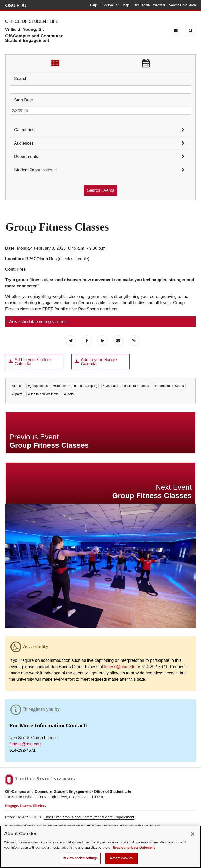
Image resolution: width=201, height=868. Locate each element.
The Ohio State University (16, 6)
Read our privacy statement (134, 848)
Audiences (24, 143)
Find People (141, 5)
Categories (24, 130)
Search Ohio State (182, 5)
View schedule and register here (38, 322)
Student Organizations (35, 170)
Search (21, 78)
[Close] (193, 834)
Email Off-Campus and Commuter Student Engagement (89, 817)
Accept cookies (121, 859)
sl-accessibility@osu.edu (143, 826)
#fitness (17, 386)
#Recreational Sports (169, 386)
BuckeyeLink (110, 5)
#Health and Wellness (43, 394)
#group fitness (38, 386)
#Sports (17, 394)
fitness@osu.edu (120, 667)
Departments (26, 157)
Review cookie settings (80, 859)
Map (126, 5)
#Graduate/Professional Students (126, 386)
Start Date (24, 100)
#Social (69, 394)
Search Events (100, 190)
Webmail (159, 5)
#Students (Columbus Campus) (75, 386)
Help (93, 5)
